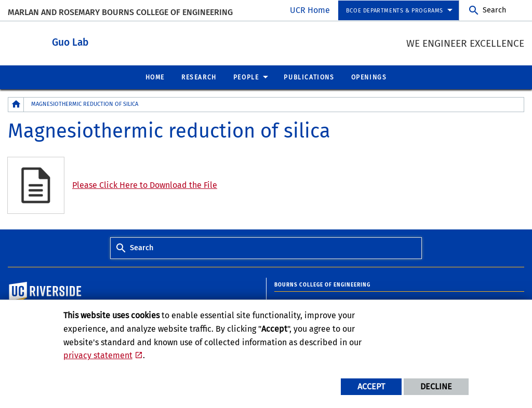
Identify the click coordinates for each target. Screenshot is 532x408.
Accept (371, 386)
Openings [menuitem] (369, 77)
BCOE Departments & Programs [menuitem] (395, 11)
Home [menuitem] (155, 77)
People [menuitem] (246, 77)
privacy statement (98, 355)
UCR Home (310, 10)
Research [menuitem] (199, 77)
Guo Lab (127, 41)
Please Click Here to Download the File (145, 185)
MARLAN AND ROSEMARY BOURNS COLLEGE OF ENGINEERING (120, 12)
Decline (436, 386)
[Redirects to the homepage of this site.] (16, 104)
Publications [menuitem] (309, 77)
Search (494, 10)
